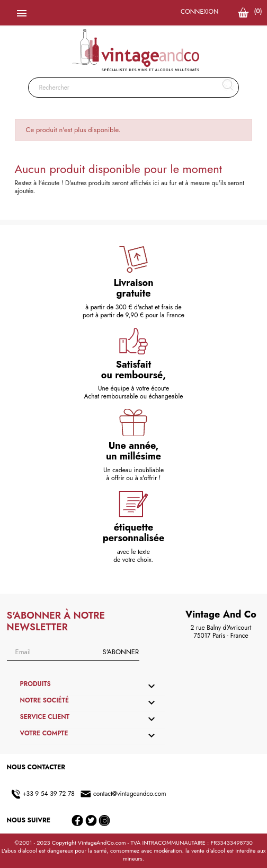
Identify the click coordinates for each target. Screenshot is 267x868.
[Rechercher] (134, 88)
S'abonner (121, 652)
